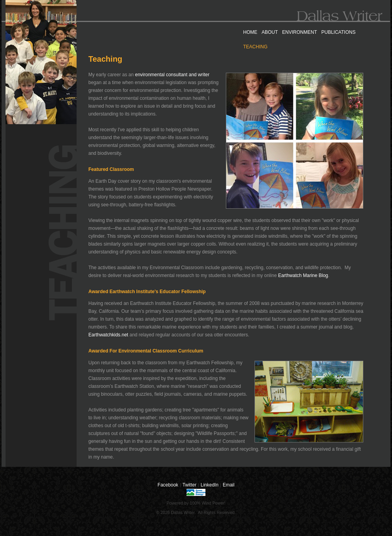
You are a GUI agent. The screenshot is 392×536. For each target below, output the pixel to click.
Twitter (190, 485)
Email (229, 485)
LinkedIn (210, 485)
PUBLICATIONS (338, 32)
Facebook (168, 485)
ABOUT (270, 32)
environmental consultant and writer (172, 75)
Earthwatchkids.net (108, 335)
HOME (250, 32)
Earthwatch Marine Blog (303, 275)
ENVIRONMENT (299, 32)
